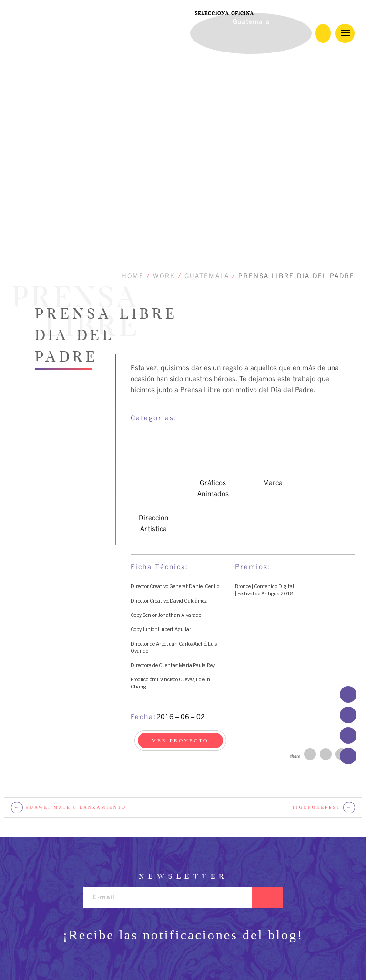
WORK (164, 276)
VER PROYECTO (180, 740)
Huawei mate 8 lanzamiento (69, 808)
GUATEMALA (207, 276)
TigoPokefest (324, 808)
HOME (133, 276)
